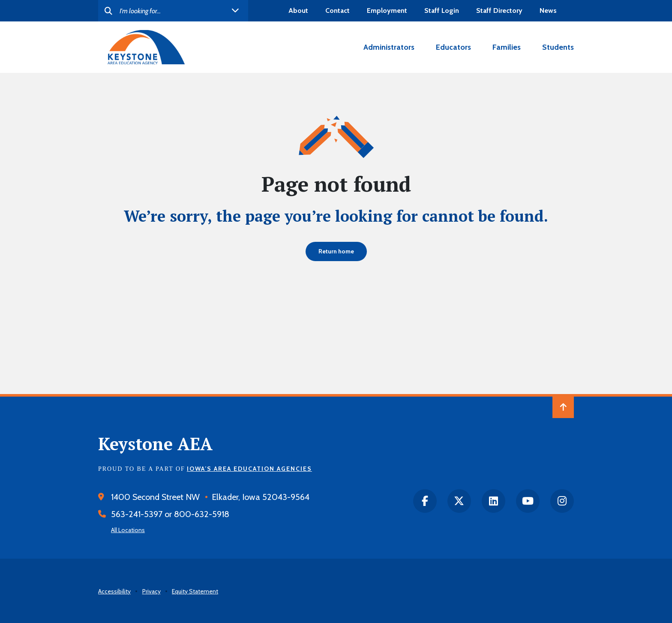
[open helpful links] (235, 11)
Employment (387, 11)
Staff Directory (499, 11)
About (298, 11)
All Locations (128, 530)
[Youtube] (528, 501)
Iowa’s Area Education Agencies (249, 469)
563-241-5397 (137, 514)
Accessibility (114, 591)
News (548, 11)
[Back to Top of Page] (563, 407)
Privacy (151, 591)
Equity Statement (195, 591)
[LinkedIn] (493, 501)
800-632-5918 (202, 514)
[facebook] (425, 501)
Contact (337, 11)
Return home (336, 251)
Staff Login (442, 11)
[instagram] (562, 501)
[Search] (173, 11)
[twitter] (459, 501)
